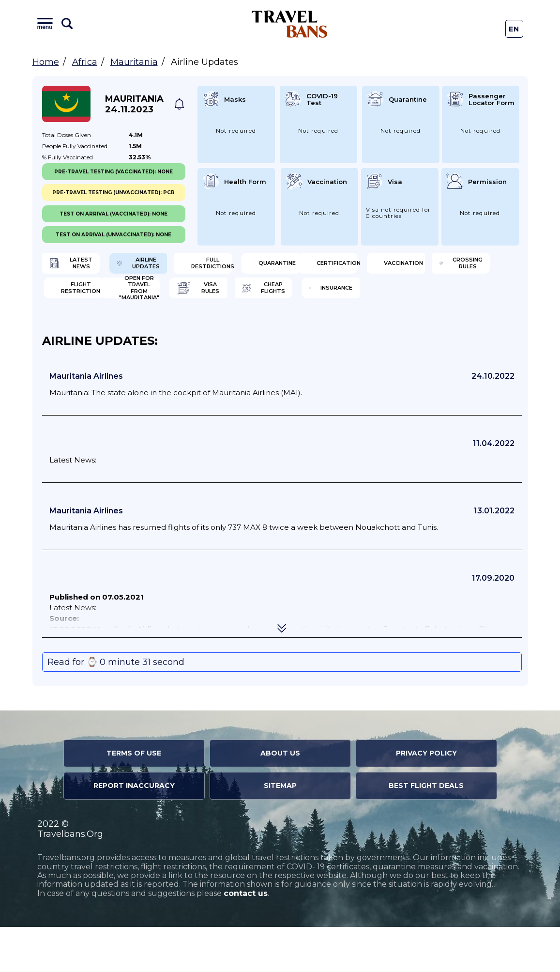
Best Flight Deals (426, 831)
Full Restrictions (338, 266)
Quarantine (456, 266)
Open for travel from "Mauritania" (95, 329)
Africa (85, 62)
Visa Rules (207, 329)
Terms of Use (134, 798)
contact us (246, 938)
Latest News (89, 266)
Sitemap (280, 831)
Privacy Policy (426, 798)
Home (46, 62)
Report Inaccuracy (134, 831)
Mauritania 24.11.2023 (134, 104)
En (514, 29)
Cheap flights (337, 329)
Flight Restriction (459, 298)
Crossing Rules (339, 298)
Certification (91, 298)
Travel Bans (290, 24)
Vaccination (212, 298)
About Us (280, 798)
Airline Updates (218, 266)
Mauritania (134, 62)
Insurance (453, 329)
